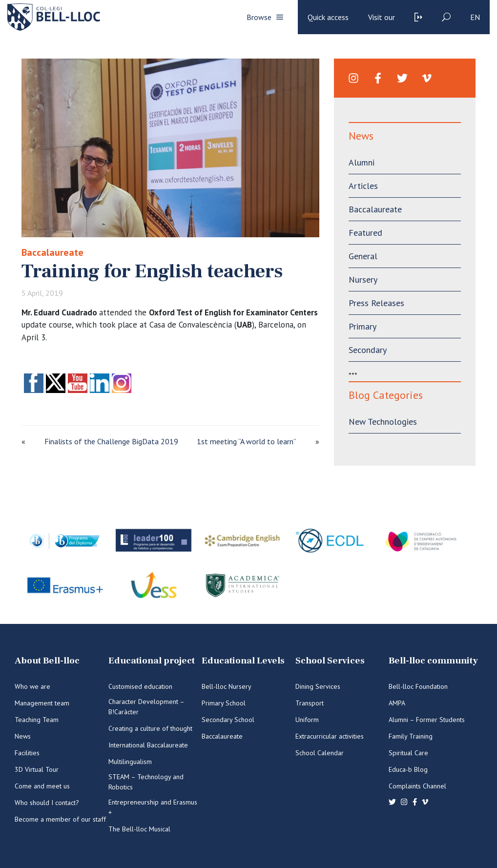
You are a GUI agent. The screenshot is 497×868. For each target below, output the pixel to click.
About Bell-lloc (47, 661)
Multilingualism (130, 762)
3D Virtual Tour (37, 769)
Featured (365, 233)
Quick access (328, 17)
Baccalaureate (52, 252)
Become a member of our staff (60, 819)
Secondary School (228, 720)
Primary (362, 326)
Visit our (382, 17)
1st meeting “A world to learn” (247, 441)
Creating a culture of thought (150, 728)
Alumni (362, 162)
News (23, 736)
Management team (42, 703)
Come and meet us (42, 786)
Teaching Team (37, 720)
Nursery (363, 279)
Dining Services (318, 686)
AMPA (397, 703)
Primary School (224, 703)
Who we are (32, 686)
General (363, 256)
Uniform (307, 720)
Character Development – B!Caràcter (146, 707)
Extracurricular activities (330, 736)
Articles (363, 186)
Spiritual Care (408, 753)
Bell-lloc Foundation (418, 686)
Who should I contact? (47, 803)
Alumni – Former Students (427, 720)
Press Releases (376, 303)
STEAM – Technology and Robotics (146, 782)
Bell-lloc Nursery (227, 686)
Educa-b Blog (408, 769)
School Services (330, 661)
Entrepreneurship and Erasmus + (153, 807)
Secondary (368, 350)
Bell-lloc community (433, 661)
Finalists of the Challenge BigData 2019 (111, 441)
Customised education (140, 686)
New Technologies (383, 422)
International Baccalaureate (148, 745)
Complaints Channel (417, 786)
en (475, 17)
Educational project (152, 661)
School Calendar (320, 753)
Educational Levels (243, 661)
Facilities (27, 753)
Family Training (411, 736)
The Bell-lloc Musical (139, 829)
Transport (310, 703)
